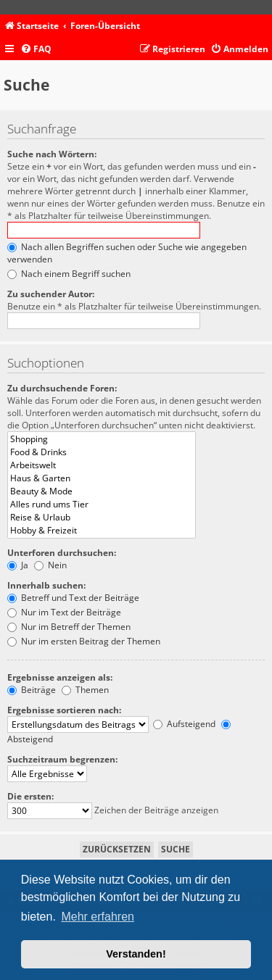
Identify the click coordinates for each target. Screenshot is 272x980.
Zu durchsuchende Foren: (62, 388)
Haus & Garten (102, 478)
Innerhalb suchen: (46, 585)
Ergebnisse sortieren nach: (64, 710)
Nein (50, 565)
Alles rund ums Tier (102, 504)
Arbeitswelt (102, 465)
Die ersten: (30, 796)
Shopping (102, 439)
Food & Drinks (102, 452)
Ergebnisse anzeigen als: (60, 677)
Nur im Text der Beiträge (64, 612)
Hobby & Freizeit (102, 531)
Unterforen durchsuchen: (62, 553)
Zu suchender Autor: (51, 294)
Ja (18, 565)
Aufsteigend (184, 724)
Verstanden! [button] (136, 954)
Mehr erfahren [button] (98, 917)
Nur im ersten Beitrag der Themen (84, 641)
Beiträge (32, 690)
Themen (85, 690)
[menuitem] (36, 50)
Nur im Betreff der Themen (69, 627)
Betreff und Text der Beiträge (73, 598)
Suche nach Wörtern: (52, 154)
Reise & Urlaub (102, 518)
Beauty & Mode (102, 491)
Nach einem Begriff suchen (69, 274)
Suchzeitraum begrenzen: (62, 759)
